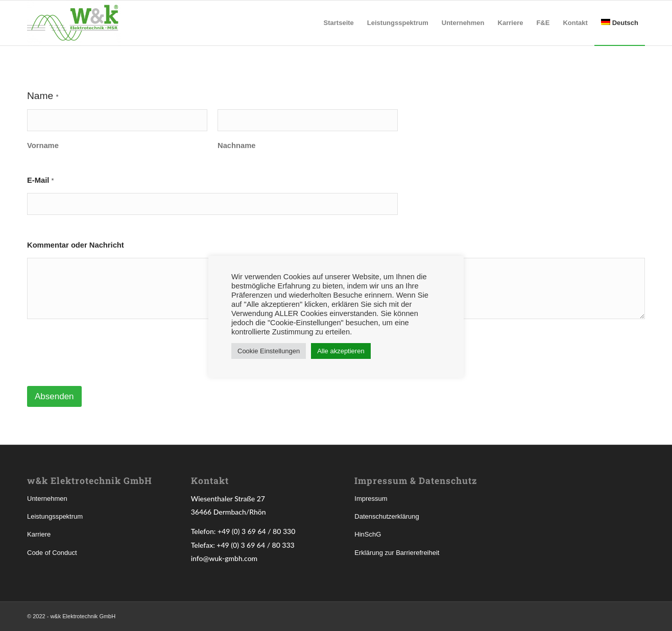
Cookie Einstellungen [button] (269, 351)
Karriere (39, 534)
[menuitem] (339, 23)
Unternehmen (47, 499)
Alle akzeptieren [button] (341, 351)
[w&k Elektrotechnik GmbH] (74, 23)
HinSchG (368, 534)
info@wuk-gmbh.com (224, 558)
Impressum (371, 499)
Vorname (43, 145)
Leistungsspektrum (55, 516)
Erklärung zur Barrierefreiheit (397, 553)
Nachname (236, 145)
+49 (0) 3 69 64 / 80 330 (256, 531)
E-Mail (41, 180)
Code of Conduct (52, 553)
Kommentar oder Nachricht (76, 245)
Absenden (54, 396)
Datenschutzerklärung (387, 516)
